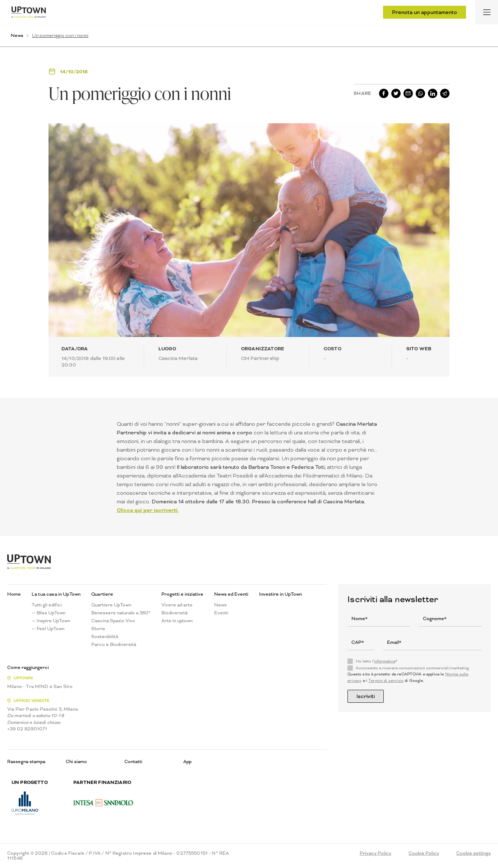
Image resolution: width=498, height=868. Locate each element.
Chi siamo (76, 761)
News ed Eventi (231, 594)
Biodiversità (174, 613)
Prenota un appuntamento (425, 12)
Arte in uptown (177, 621)
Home (14, 594)
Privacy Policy (375, 853)
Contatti (133, 761)
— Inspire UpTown (51, 621)
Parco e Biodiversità (114, 645)
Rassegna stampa (26, 761)
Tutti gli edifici (47, 605)
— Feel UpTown (48, 629)
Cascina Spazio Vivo (113, 621)
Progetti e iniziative (182, 594)
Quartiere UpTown (111, 605)
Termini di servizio (386, 681)
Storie (98, 629)
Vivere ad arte (177, 605)
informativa (385, 661)
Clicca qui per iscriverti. (148, 510)
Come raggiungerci (28, 668)
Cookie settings (474, 853)
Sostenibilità (105, 637)
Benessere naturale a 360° (121, 613)
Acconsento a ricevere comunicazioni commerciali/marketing (412, 668)
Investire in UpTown (280, 594)
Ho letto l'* (377, 661)
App (187, 761)
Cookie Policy (424, 853)
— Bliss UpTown (49, 613)
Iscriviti (366, 696)
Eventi (221, 613)
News (17, 35)
